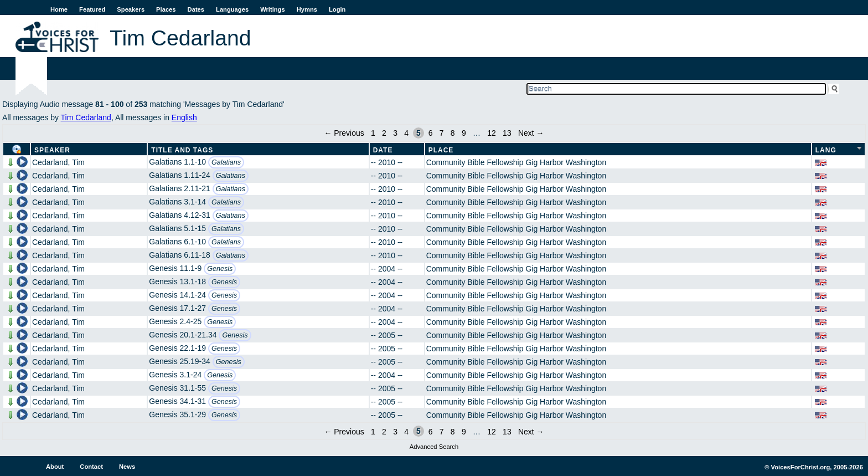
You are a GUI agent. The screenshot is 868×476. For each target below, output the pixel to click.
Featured (92, 9)
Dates (196, 9)
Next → (531, 133)
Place (441, 150)
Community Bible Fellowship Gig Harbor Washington (516, 162)
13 (507, 133)
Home (59, 9)
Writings (273, 9)
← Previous (344, 133)
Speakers (131, 9)
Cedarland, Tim (58, 162)
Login (337, 9)
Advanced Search (434, 447)
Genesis (220, 269)
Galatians (226, 162)
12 (492, 133)
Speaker (52, 150)
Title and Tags (182, 150)
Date (383, 150)
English (184, 117)
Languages (232, 9)
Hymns (307, 9)
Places (166, 9)
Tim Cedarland (86, 117)
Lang (826, 150)
